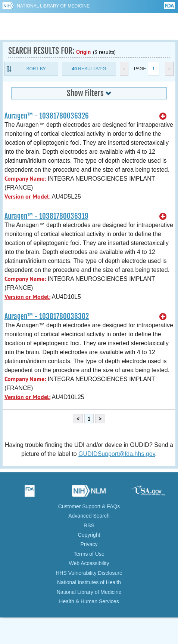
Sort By (36, 69)
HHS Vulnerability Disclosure (89, 573)
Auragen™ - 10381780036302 (47, 316)
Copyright (89, 535)
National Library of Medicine (53, 6)
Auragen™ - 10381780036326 (47, 116)
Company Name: (25, 179)
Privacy (89, 544)
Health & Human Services (89, 601)
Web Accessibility (89, 563)
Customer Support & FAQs (89, 506)
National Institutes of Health (89, 582)
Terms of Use (89, 554)
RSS (89, 525)
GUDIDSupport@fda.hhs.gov (117, 454)
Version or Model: (27, 197)
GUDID (89, 26)
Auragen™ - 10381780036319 (46, 216)
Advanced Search (89, 516)
